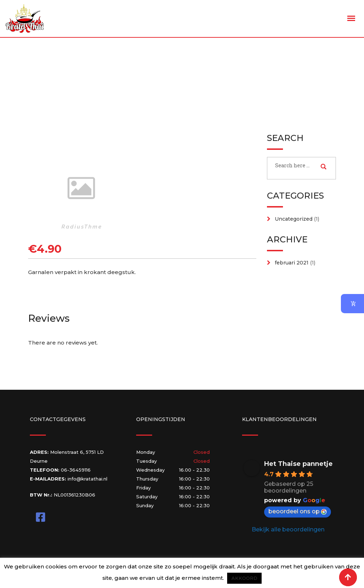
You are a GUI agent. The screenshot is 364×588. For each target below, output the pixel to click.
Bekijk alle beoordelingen (288, 529)
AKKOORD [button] (244, 578)
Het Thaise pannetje (298, 464)
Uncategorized (294, 219)
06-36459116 (76, 470)
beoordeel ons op (298, 511)
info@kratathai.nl (87, 479)
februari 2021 (292, 263)
